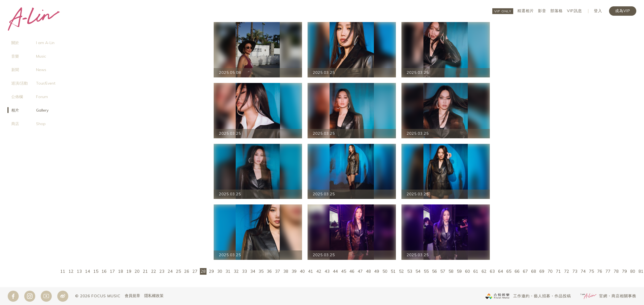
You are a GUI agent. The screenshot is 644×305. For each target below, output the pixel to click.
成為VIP (623, 11)
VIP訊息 (574, 11)
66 (517, 271)
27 (195, 271)
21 (145, 271)
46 (352, 271)
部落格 (557, 11)
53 (410, 271)
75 (591, 271)
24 (170, 271)
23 (162, 271)
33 (244, 271)
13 (79, 271)
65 (509, 271)
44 (335, 271)
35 (261, 271)
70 (550, 271)
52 (401, 271)
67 (525, 271)
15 (96, 271)
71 (558, 271)
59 (459, 271)
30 (220, 271)
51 (393, 271)
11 (63, 271)
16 (104, 271)
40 (302, 271)
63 (492, 271)
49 (377, 271)
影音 (542, 11)
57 (443, 271)
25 (178, 271)
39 (294, 271)
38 (286, 271)
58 (451, 271)
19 (129, 271)
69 (542, 271)
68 (534, 271)
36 (269, 271)
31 (228, 271)
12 (71, 271)
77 (608, 271)
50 (385, 271)
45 (344, 271)
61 (476, 271)
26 (187, 271)
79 (624, 271)
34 (253, 271)
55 (426, 271)
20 (137, 271)
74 (583, 271)
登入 (598, 11)
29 (211, 271)
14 (88, 271)
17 (112, 271)
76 (600, 271)
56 (434, 271)
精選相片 (526, 11)
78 (616, 271)
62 (484, 271)
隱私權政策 (154, 296)
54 (418, 271)
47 (360, 271)
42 (319, 271)
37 (278, 271)
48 (368, 271)
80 (633, 271)
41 (311, 271)
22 (154, 271)
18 (121, 271)
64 (501, 271)
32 (236, 271)
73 (575, 271)
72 (567, 271)
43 (327, 271)
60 (468, 271)
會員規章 (132, 296)
